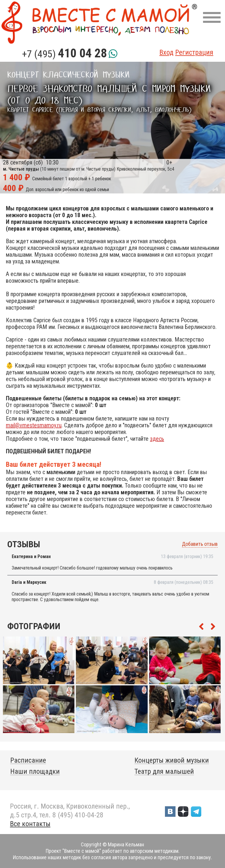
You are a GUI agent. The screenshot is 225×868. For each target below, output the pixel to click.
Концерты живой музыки (172, 760)
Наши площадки (35, 771)
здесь (157, 439)
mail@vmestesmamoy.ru (34, 425)
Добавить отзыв (200, 544)
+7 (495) (64, 54)
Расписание (28, 760)
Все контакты (30, 824)
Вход (166, 52)
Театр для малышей (164, 771)
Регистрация (194, 52)
